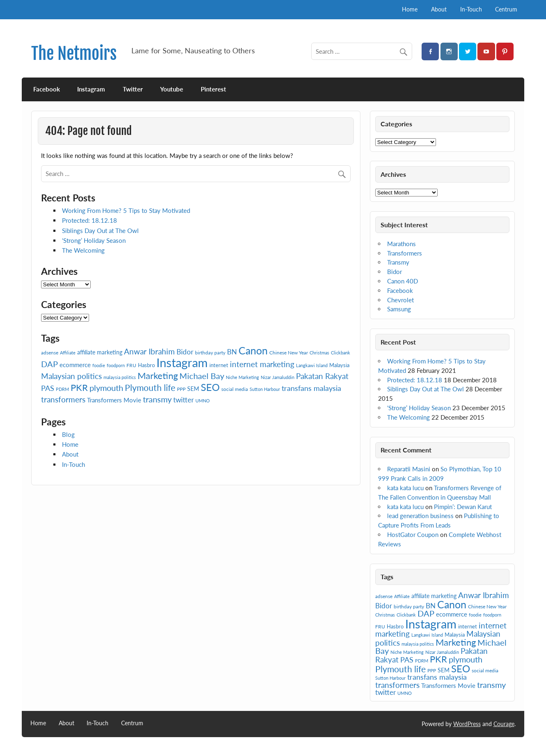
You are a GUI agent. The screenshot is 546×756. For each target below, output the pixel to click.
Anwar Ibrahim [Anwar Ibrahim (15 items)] (149, 351)
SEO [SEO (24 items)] (210, 387)
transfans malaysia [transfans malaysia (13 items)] (311, 388)
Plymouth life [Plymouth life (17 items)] (150, 388)
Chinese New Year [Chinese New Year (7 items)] (289, 353)
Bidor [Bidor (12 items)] (185, 352)
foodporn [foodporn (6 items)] (116, 365)
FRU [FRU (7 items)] (131, 365)
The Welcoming (83, 250)
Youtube (172, 89)
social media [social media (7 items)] (235, 389)
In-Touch (471, 9)
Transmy (398, 262)
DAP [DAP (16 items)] (49, 364)
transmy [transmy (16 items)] (157, 399)
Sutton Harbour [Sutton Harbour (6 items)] (265, 389)
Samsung (399, 309)
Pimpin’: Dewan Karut (463, 507)
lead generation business (420, 516)
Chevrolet (400, 300)
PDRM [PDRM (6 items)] (62, 389)
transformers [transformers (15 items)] (63, 399)
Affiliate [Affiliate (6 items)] (68, 353)
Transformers (405, 253)
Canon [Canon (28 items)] (253, 350)
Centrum (506, 9)
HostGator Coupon (413, 534)
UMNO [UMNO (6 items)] (203, 401)
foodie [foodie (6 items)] (99, 365)
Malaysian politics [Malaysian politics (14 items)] (71, 376)
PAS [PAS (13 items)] (48, 388)
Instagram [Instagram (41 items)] (182, 362)
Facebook (47, 89)
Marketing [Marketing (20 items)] (158, 376)
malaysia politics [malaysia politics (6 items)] (120, 377)
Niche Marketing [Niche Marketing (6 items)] (242, 377)
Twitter (133, 89)
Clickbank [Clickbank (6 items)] (341, 353)
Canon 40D (403, 281)
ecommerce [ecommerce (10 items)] (75, 365)
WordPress (467, 724)
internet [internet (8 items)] (219, 365)
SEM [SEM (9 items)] (193, 389)
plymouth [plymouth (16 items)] (106, 388)
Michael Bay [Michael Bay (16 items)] (202, 376)
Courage (504, 724)
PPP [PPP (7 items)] (181, 389)
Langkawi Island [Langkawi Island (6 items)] (312, 365)
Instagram (91, 89)
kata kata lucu (405, 488)
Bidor (395, 272)
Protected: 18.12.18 (89, 220)
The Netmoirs (74, 54)
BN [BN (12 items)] (232, 352)
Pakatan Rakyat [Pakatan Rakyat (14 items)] (322, 376)
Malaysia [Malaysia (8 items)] (339, 365)
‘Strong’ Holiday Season (94, 240)
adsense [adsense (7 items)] (50, 353)
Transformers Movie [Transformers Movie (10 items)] (114, 400)
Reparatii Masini (409, 469)
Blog (68, 434)
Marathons (401, 244)
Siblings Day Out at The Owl (100, 231)
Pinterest (213, 89)
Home (410, 9)
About (439, 9)
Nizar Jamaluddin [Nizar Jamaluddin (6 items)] (278, 377)
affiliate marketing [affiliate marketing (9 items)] (100, 352)
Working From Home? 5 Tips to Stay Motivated (126, 210)
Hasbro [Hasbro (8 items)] (146, 365)
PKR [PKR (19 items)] (79, 388)
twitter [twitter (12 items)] (184, 400)
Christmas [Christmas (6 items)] (319, 353)
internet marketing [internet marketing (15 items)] (262, 364)
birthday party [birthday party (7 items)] (210, 353)
